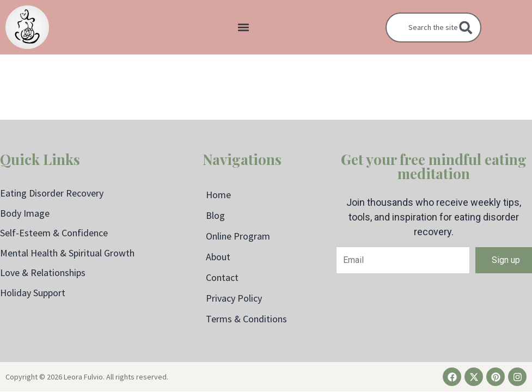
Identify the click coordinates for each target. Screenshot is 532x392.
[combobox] (433, 27)
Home (218, 195)
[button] (243, 27)
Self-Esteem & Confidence (54, 233)
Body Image (25, 213)
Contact (222, 277)
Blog (215, 215)
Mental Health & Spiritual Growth (67, 253)
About (218, 257)
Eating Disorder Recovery (52, 193)
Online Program (238, 236)
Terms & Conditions (246, 319)
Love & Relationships (43, 272)
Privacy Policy (234, 298)
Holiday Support (33, 293)
